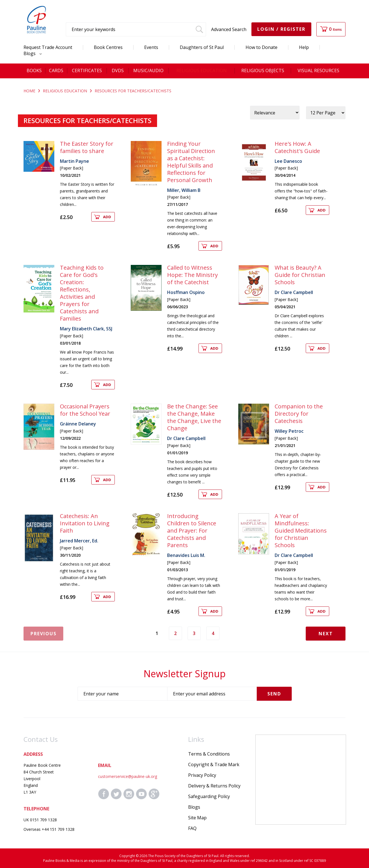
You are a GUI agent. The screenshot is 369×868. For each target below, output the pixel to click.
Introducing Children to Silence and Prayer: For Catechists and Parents (192, 531)
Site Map (197, 818)
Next (326, 634)
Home (29, 91)
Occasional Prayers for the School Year (85, 410)
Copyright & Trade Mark (214, 765)
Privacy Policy (202, 775)
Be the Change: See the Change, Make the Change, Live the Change (194, 417)
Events (151, 47)
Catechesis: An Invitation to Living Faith (85, 523)
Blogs (31, 53)
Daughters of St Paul (202, 47)
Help (304, 47)
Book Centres (108, 47)
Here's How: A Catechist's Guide (297, 147)
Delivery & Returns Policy (214, 786)
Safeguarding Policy (209, 796)
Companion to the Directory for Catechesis (299, 414)
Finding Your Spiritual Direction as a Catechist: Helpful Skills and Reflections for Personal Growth (191, 162)
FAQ (192, 828)
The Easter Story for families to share (87, 147)
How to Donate (261, 47)
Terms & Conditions (209, 754)
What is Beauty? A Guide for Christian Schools (300, 275)
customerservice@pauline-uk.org (128, 776)
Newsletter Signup (185, 674)
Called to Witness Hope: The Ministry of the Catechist (192, 275)
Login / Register (281, 29)
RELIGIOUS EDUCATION (65, 91)
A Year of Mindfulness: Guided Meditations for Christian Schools (301, 531)
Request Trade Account (48, 47)
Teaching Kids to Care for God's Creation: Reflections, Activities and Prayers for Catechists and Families (82, 293)
